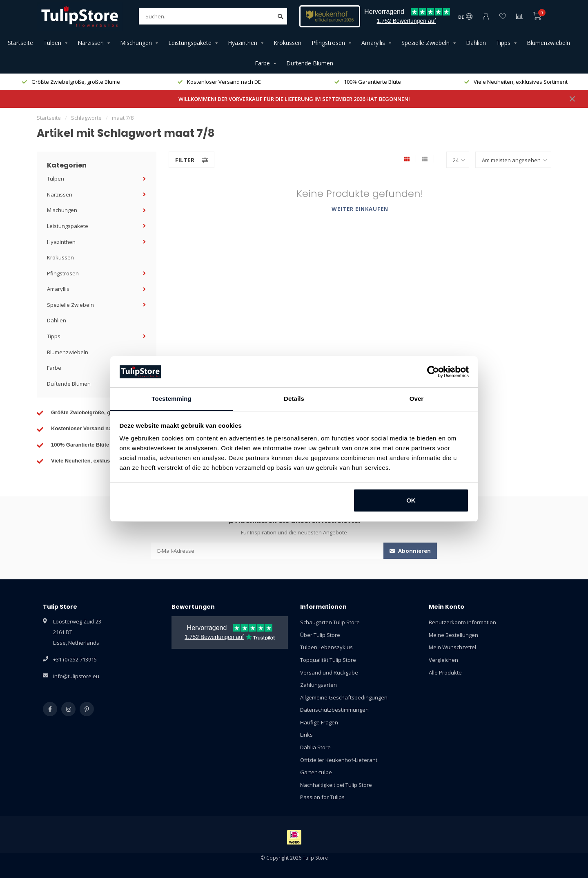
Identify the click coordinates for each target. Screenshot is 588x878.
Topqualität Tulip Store (328, 660)
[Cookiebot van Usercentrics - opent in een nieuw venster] (433, 372)
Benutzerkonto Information (462, 622)
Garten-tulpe (316, 772)
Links (306, 735)
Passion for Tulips (322, 797)
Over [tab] (417, 399)
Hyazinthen (243, 43)
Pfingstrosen (328, 43)
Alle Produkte (445, 672)
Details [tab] (294, 399)
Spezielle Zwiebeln (425, 43)
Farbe (262, 63)
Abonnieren (410, 551)
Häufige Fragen (319, 722)
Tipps (503, 43)
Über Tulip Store (320, 635)
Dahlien (476, 43)
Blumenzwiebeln (548, 43)
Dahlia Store (315, 747)
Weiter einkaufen (360, 209)
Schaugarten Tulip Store (330, 622)
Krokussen (287, 43)
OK (411, 500)
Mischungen (136, 43)
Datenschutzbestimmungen (334, 710)
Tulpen (52, 43)
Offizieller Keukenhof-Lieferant (339, 760)
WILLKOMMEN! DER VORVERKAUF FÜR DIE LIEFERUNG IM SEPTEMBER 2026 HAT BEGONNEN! (294, 99)
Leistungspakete (190, 43)
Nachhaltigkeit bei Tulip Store (336, 785)
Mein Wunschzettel (452, 647)
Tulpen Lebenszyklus (326, 647)
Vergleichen (443, 660)
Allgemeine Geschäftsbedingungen (344, 697)
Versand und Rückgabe (329, 672)
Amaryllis (373, 43)
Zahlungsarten (318, 685)
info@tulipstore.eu (76, 676)
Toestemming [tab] (171, 399)
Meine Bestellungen (453, 635)
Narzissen (91, 43)
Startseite (20, 43)
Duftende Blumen (310, 63)
